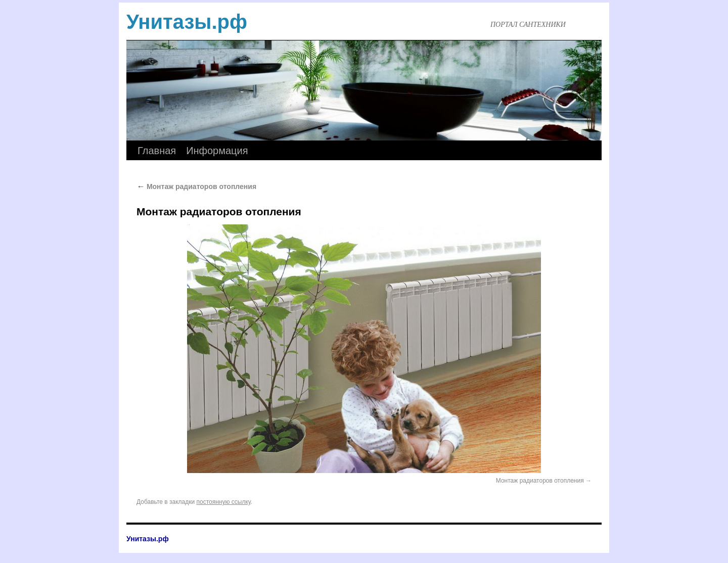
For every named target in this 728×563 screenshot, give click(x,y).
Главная (157, 151)
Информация (217, 151)
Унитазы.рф (187, 22)
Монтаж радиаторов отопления (196, 186)
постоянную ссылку (224, 502)
